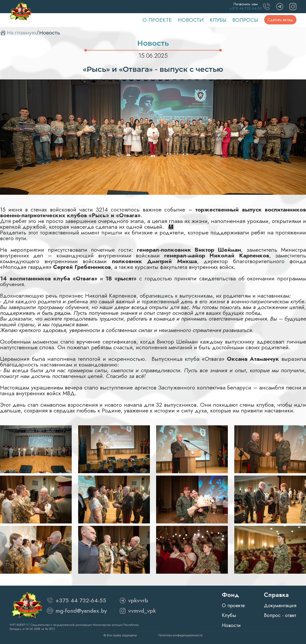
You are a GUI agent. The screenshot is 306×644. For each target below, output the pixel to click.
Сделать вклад (280, 20)
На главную (21, 33)
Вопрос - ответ (280, 615)
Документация (280, 605)
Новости (191, 20)
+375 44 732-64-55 (81, 600)
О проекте (157, 20)
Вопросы (245, 20)
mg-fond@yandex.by (81, 611)
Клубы (218, 20)
